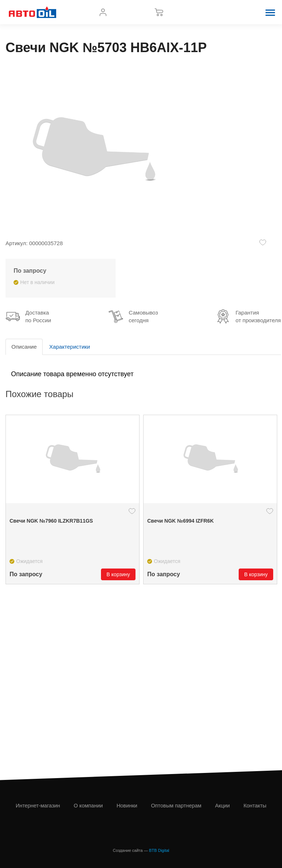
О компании (88, 806)
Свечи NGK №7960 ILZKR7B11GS (51, 521)
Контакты (255, 806)
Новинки (127, 806)
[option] (73, 500)
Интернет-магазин (38, 806)
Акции (223, 806)
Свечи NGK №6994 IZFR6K (180, 521)
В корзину (118, 574)
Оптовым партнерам (176, 806)
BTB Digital (159, 850)
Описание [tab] (24, 347)
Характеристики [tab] (70, 347)
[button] (270, 12)
